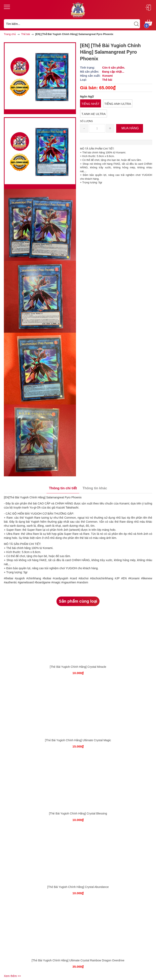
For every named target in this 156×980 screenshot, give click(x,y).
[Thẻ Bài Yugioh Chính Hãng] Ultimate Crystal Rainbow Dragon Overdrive (78, 960)
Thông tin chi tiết (63, 488)
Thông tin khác (95, 488)
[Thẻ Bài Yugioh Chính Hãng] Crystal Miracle (78, 667)
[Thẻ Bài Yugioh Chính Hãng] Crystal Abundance (78, 887)
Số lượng (86, 121)
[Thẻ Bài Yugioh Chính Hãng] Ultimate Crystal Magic (78, 740)
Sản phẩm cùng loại (78, 601)
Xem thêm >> (12, 976)
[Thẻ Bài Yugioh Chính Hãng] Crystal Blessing (78, 813)
